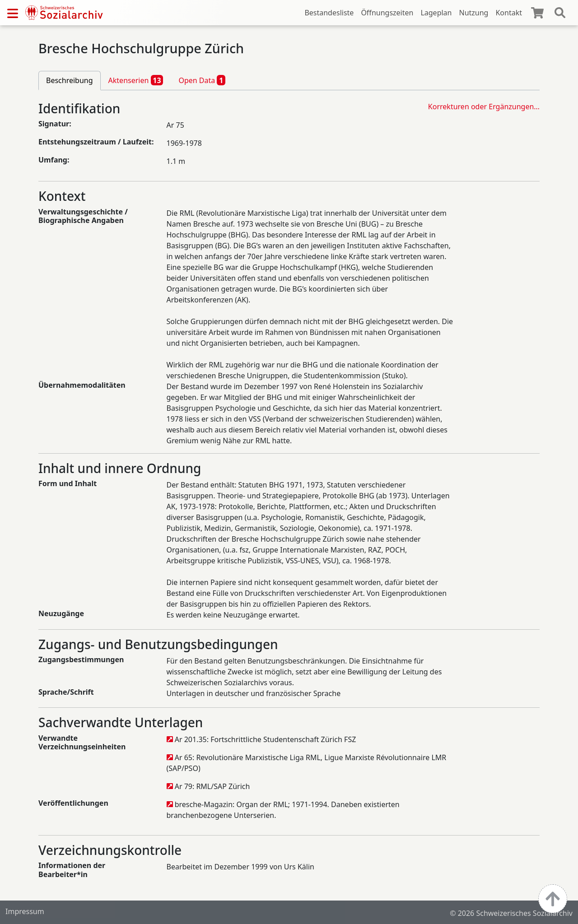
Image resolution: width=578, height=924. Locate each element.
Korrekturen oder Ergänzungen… (484, 107)
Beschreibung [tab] (70, 80)
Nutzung (473, 13)
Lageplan (436, 13)
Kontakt (509, 13)
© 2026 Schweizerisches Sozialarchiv (511, 913)
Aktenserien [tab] (136, 80)
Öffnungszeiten (387, 13)
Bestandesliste (329, 13)
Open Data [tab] (202, 80)
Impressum (25, 911)
